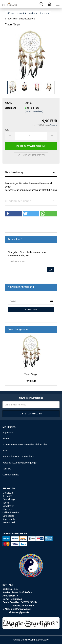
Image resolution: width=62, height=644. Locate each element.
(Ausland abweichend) (34, 111)
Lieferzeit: (10, 108)
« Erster (10, 13)
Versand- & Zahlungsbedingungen (20, 463)
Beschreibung (14, 172)
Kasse (6, 503)
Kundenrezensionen (18, 201)
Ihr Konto (7, 496)
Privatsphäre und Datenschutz (18, 456)
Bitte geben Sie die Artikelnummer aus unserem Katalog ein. (27, 254)
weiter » (33, 13)
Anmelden (31, 310)
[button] (13, 214)
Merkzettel (8, 493)
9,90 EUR (31, 381)
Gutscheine (8, 516)
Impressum (8, 433)
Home (6, 439)
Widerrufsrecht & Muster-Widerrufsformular (25, 445)
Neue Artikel (9, 522)
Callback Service (11, 475)
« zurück (22, 13)
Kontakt (7, 469)
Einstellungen (9, 499)
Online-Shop (20, 640)
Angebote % (9, 519)
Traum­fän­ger (31, 374)
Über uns (7, 509)
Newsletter (8, 506)
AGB (5, 451)
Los (51, 270)
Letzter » (45, 13)
